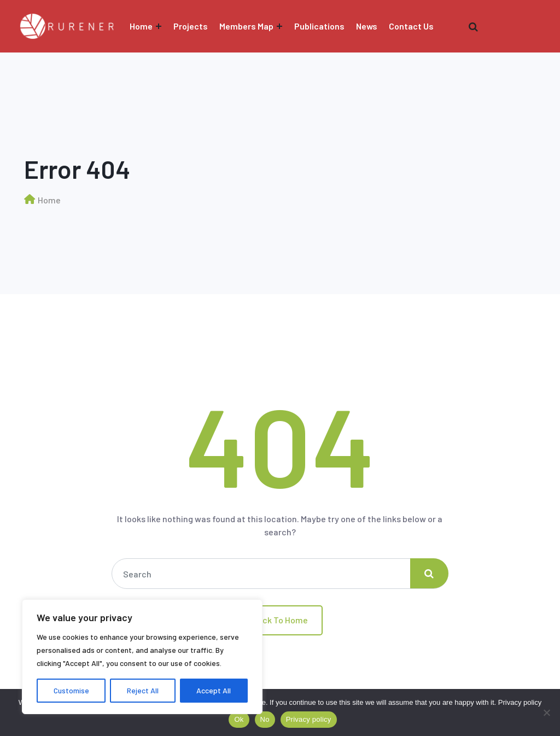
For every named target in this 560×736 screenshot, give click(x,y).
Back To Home (280, 620)
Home (141, 26)
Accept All (214, 690)
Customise (71, 690)
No (265, 719)
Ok (239, 719)
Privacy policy (520, 702)
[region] (142, 657)
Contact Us (411, 26)
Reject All (143, 690)
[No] (546, 712)
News (367, 26)
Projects (191, 26)
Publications (319, 26)
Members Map (246, 26)
